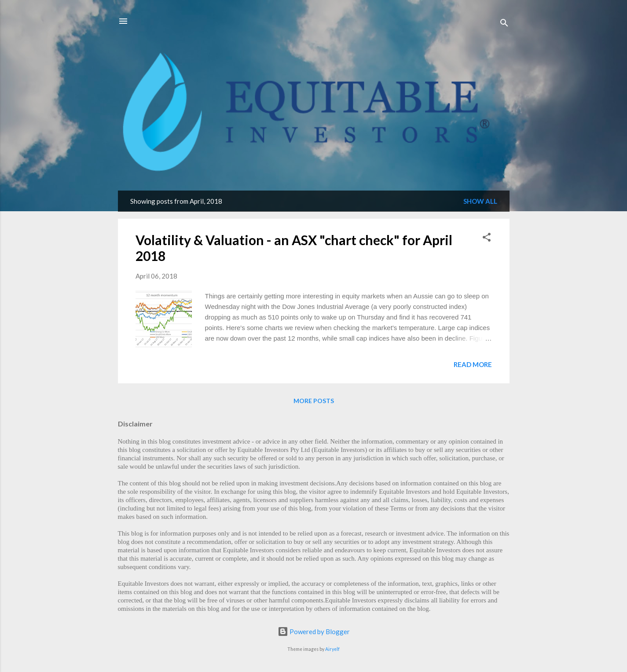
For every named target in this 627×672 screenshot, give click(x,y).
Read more (473, 364)
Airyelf (332, 649)
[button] (487, 239)
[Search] (504, 24)
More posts (314, 401)
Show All (480, 201)
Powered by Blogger (314, 632)
